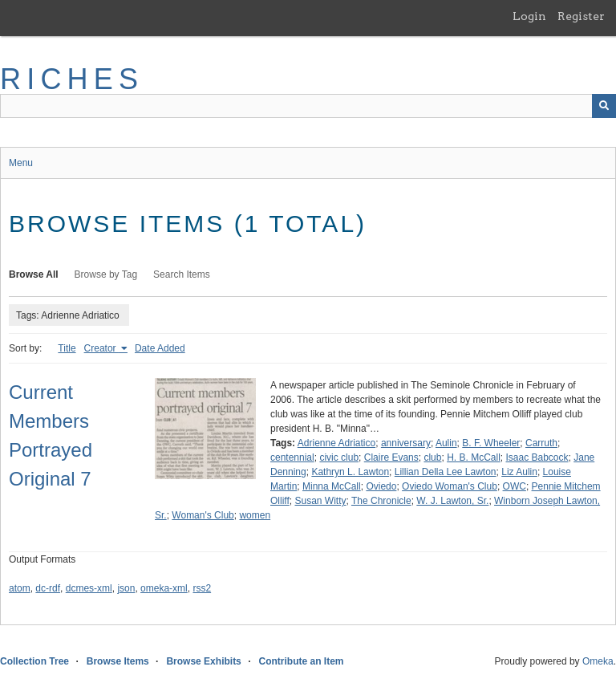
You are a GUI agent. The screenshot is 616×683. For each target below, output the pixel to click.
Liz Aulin (519, 472)
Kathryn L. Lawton (350, 472)
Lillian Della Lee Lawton (446, 472)
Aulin (446, 443)
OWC (515, 486)
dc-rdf (48, 588)
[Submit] (604, 106)
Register (581, 16)
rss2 (202, 588)
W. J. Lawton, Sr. (452, 501)
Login (529, 16)
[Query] (308, 106)
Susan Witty (320, 501)
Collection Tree (34, 661)
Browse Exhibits (203, 661)
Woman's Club (203, 515)
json (126, 588)
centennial (292, 457)
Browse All (34, 274)
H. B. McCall (474, 457)
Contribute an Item (301, 661)
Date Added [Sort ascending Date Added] (160, 348)
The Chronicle (381, 501)
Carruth (541, 443)
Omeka (598, 661)
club (432, 457)
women (255, 515)
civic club (339, 457)
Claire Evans (391, 457)
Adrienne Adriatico (336, 443)
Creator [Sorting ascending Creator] (101, 348)
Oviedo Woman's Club (450, 486)
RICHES (72, 79)
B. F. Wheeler (491, 443)
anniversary (406, 443)
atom (20, 588)
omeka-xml (164, 588)
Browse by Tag (106, 274)
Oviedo (381, 486)
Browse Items (118, 661)
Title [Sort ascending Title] (67, 348)
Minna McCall (332, 486)
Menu (21, 163)
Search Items (182, 274)
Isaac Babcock (537, 457)
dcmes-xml (89, 588)
